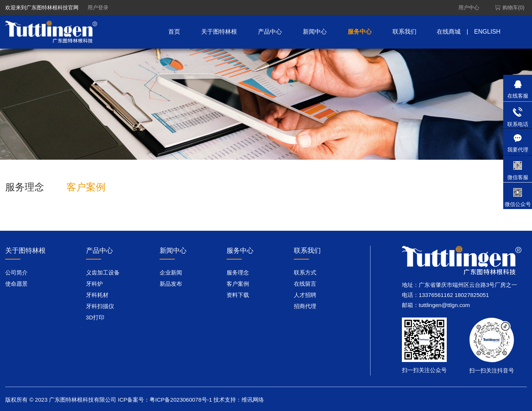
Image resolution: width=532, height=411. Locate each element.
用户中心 (469, 7)
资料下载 (238, 295)
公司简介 (16, 272)
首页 (174, 32)
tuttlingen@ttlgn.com (444, 305)
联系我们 (405, 32)
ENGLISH (487, 32)
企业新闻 (171, 272)
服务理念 (25, 187)
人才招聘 (305, 295)
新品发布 (171, 284)
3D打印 (95, 317)
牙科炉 (94, 284)
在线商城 (449, 32)
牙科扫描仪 (100, 306)
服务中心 (360, 32)
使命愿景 (16, 284)
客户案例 (86, 187)
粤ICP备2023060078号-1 (181, 400)
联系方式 (305, 272)
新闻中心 (315, 32)
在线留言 (305, 284)
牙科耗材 (97, 295)
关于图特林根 (219, 32)
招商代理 (305, 306)
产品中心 (270, 32)
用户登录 (98, 7)
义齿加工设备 (103, 272)
